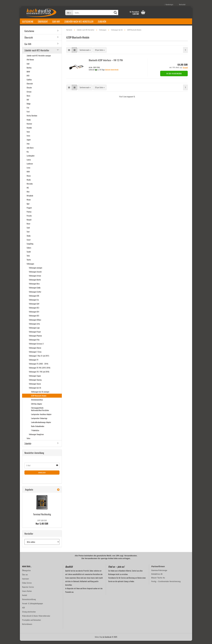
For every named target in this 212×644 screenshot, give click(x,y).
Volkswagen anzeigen (35, 271)
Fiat (28, 111)
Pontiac (29, 215)
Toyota (29, 263)
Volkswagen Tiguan (35, 379)
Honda (29, 123)
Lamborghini (31, 159)
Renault (29, 223)
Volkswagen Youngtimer (36, 438)
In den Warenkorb (174, 77)
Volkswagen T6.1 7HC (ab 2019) (39, 375)
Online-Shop (99, 640)
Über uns (25, 578)
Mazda (29, 183)
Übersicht (43, 22)
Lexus (28, 171)
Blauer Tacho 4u (158, 581)
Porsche (29, 219)
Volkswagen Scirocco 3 (36, 347)
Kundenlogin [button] (169, 4)
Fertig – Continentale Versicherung (166, 585)
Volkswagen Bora (34, 287)
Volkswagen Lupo (34, 331)
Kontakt (25, 598)
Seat (28, 235)
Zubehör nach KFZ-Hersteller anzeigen (39, 59)
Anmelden (42, 476)
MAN (28, 175)
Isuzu (28, 135)
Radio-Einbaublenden (38, 429)
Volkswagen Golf (34, 307)
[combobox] (85, 53)
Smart (29, 243)
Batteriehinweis (27, 627)
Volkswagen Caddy (35, 291)
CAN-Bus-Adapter (37, 407)
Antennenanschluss (37, 403)
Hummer (29, 127)
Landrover (30, 167)
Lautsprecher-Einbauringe (39, 421)
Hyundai (29, 131)
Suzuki (29, 255)
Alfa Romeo (30, 63)
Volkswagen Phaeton (35, 339)
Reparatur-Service (28, 590)
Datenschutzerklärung (29, 602)
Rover (28, 227)
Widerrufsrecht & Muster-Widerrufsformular (36, 619)
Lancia (29, 163)
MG (28, 191)
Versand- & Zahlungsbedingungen (32, 607)
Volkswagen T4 (34, 363)
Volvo (28, 441)
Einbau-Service (27, 586)
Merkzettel (182, 4)
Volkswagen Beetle (35, 283)
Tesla (28, 259)
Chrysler (29, 91)
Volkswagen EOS (34, 299)
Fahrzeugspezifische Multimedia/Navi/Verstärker (40, 412)
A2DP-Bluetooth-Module (39, 399)
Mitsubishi (30, 199)
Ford (28, 115)
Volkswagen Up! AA (35, 391)
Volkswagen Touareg (35, 383)
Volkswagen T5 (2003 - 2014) (38, 367)
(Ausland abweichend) (112, 73)
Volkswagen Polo (34, 343)
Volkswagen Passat (35, 335)
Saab (28, 231)
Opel (28, 207)
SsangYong (30, 247)
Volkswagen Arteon (35, 279)
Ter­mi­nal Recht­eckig (42, 517)
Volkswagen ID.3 (34, 311)
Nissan (29, 203)
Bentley (29, 71)
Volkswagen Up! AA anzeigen (40, 395)
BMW (28, 75)
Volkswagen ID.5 (34, 319)
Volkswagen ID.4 (34, 315)
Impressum (25, 582)
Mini (28, 195)
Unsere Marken (27, 594)
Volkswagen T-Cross (35, 355)
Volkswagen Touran (35, 387)
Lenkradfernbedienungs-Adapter (41, 425)
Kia (28, 155)
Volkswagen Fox (34, 303)
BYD (28, 79)
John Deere (30, 151)
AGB (23, 611)
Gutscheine (28, 22)
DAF (28, 103)
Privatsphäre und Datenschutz (32, 623)
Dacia (28, 99)
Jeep (28, 147)
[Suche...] (69, 13)
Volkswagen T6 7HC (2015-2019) (40, 371)
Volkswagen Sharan (35, 351)
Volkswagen (30, 267)
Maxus (29, 179)
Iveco (28, 139)
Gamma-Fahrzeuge (159, 574)
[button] (69, 53)
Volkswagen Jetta (34, 327)
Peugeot (29, 211)
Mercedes (30, 187)
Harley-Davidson (32, 119)
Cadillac (29, 83)
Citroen (29, 95)
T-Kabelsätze (35, 434)
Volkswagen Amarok (35, 275)
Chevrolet (30, 87)
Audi (28, 67)
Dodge (29, 107)
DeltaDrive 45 (157, 577)
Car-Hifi (56, 22)
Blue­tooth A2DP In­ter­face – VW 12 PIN (106, 63)
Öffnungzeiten (26, 574)
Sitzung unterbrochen (29, 615)
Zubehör (102, 22)
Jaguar (29, 143)
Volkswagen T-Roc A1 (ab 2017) (39, 359)
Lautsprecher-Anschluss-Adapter (41, 417)
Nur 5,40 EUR (42, 525)
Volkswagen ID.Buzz (35, 323)
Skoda (29, 239)
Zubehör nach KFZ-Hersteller (79, 22)
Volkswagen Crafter (35, 295)
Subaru (29, 251)
